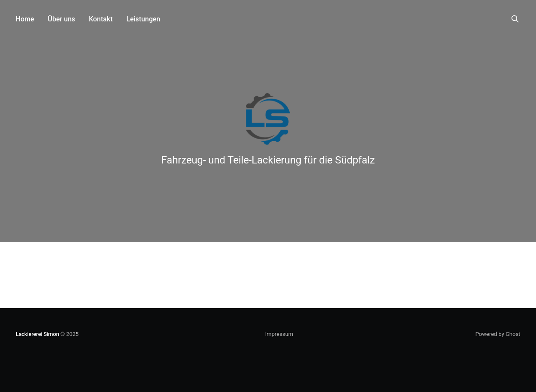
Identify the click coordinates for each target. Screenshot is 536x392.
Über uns (62, 19)
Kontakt (101, 19)
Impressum (279, 334)
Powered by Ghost (498, 334)
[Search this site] (515, 19)
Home (25, 19)
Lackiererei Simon (37, 334)
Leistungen (143, 19)
